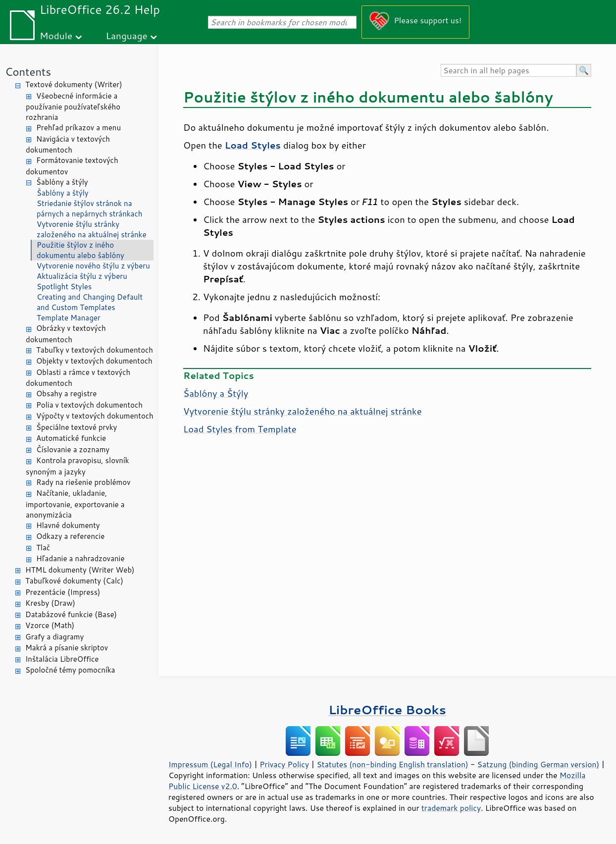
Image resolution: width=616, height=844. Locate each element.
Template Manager (69, 318)
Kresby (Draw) (50, 603)
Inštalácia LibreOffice (62, 659)
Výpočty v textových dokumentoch (95, 416)
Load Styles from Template (240, 429)
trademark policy (451, 808)
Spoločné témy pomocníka (70, 670)
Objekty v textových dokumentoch (94, 361)
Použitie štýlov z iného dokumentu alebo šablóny (80, 250)
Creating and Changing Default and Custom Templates (90, 302)
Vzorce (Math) (50, 625)
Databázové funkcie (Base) (71, 614)
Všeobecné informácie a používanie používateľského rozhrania (73, 107)
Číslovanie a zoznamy (73, 449)
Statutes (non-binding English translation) (392, 764)
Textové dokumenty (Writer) (74, 84)
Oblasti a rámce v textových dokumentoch (78, 378)
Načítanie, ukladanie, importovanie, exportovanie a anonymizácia (75, 504)
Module (56, 35)
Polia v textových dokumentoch (89, 405)
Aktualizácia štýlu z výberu (82, 276)
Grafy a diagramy (54, 637)
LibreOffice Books (387, 710)
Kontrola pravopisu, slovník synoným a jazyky (77, 466)
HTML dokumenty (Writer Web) (80, 570)
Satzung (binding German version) (539, 764)
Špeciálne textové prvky (77, 427)
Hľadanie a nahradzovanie (80, 558)
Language (127, 35)
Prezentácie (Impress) (63, 592)
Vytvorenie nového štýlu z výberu (93, 266)
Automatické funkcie (71, 438)
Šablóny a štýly (62, 182)
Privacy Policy (284, 764)
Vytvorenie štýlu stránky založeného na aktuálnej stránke (92, 229)
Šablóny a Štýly (216, 393)
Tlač (43, 548)
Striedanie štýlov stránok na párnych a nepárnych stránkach (90, 209)
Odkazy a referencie (70, 536)
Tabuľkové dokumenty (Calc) (74, 581)
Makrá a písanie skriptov (67, 648)
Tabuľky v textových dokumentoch (95, 350)
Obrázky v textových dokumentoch (66, 334)
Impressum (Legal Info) (210, 764)
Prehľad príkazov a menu (78, 128)
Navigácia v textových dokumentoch (68, 145)
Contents (28, 72)
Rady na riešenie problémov (83, 482)
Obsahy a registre (66, 394)
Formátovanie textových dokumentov (72, 166)
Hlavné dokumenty (68, 525)
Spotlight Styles (64, 287)
